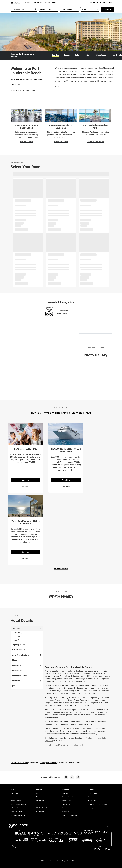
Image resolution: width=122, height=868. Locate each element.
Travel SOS (40, 804)
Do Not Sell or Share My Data (97, 804)
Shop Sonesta (41, 812)
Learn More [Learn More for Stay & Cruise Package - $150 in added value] (66, 486)
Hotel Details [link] (117, 55)
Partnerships (66, 801)
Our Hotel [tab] (27, 628)
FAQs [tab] (14, 686)
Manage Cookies (93, 797)
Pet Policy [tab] (16, 636)
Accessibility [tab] (17, 633)
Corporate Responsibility (70, 815)
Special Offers (38, 3)
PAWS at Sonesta (42, 808)
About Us (65, 793)
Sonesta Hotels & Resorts (19, 763)
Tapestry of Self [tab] (18, 645)
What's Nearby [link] (101, 55)
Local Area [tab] (27, 665)
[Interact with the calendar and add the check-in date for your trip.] (56, 9)
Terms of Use (92, 801)
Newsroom (66, 812)
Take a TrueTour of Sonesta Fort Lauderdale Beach (64, 745)
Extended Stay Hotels (18, 808)
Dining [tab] (15, 660)
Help (110, 3)
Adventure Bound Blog (18, 815)
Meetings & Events (50, 3)
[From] (42, 9)
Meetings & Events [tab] (27, 676)
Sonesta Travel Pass (69, 797)
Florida (42, 763)
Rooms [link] (67, 55)
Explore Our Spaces (61, 142)
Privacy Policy (92, 793)
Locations (14, 797)
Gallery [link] (78, 55)
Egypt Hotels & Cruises (18, 804)
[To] (51, 9)
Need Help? (40, 801)
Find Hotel (107, 9)
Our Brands (27, 3)
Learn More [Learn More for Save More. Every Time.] (26, 486)
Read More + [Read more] (59, 87)
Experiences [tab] (27, 670)
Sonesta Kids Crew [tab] (20, 650)
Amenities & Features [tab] (27, 655)
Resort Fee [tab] (17, 640)
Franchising (66, 804)
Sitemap (90, 808)
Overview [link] (55, 55)
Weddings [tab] (27, 681)
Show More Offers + (61, 569)
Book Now (25, 480)
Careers (65, 808)
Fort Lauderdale (52, 763)
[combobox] (24, 9)
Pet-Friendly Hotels (17, 812)
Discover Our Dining (26, 142)
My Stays (103, 3)
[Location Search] (24, 9)
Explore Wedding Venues (95, 142)
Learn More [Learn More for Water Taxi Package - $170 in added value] (26, 558)
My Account (40, 797)
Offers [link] (88, 55)
